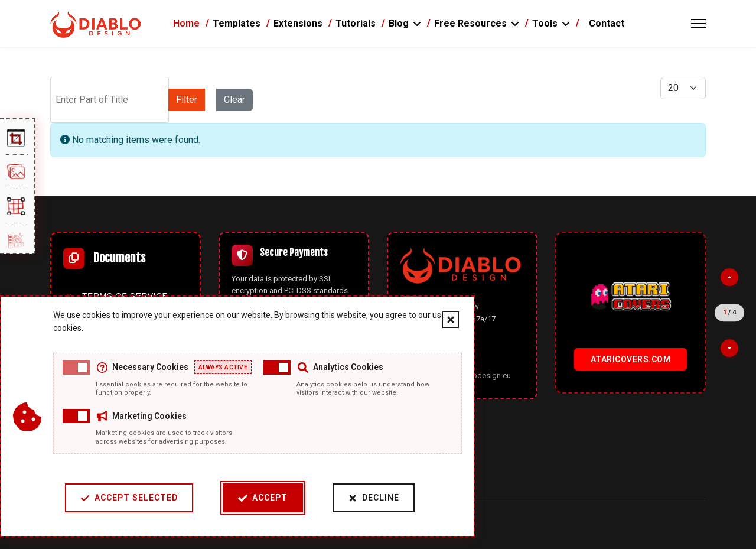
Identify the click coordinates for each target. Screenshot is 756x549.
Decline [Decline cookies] (374, 498)
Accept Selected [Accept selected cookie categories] (129, 498)
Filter (187, 100)
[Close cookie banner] (451, 320)
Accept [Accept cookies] (263, 498)
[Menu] (698, 24)
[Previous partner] (729, 277)
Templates (237, 23)
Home (186, 23)
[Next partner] (729, 348)
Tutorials (356, 23)
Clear (234, 100)
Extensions (298, 23)
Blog (399, 23)
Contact (607, 23)
